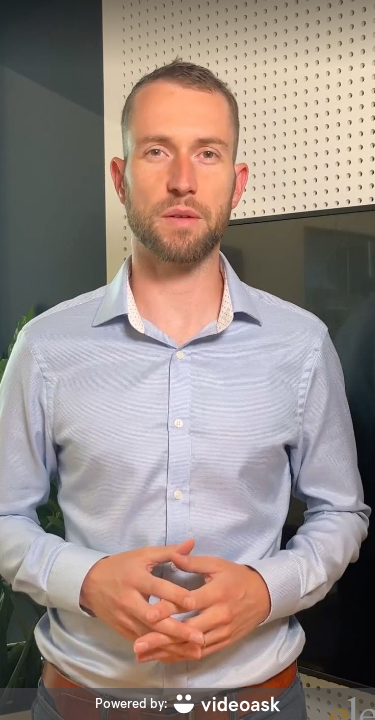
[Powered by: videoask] (187, 704)
